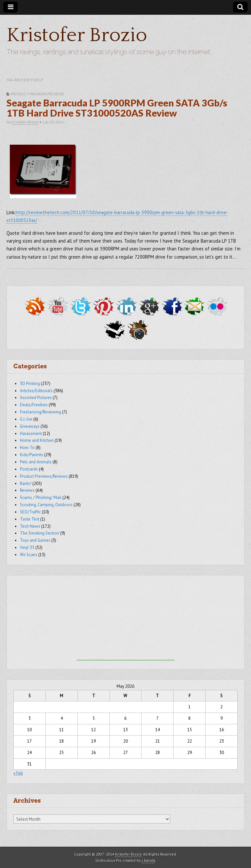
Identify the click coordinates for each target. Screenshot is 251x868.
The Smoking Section (40, 533)
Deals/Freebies (34, 405)
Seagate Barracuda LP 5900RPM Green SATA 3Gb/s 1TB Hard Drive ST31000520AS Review (117, 108)
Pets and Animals (36, 462)
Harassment (31, 434)
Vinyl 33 (27, 547)
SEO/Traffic (30, 512)
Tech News (30, 526)
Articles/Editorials (36, 391)
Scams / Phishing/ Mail (41, 498)
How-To (27, 448)
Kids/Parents (32, 455)
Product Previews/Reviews (37, 94)
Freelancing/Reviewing (41, 412)
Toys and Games (35, 540)
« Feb (18, 773)
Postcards (29, 469)
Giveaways (30, 426)
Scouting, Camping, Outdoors (46, 505)
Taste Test (30, 519)
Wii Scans (29, 555)
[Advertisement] (125, 619)
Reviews (27, 490)
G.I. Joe (26, 419)
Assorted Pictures (36, 398)
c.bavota (148, 860)
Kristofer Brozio (77, 35)
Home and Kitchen (37, 440)
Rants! (26, 483)
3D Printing (30, 384)
